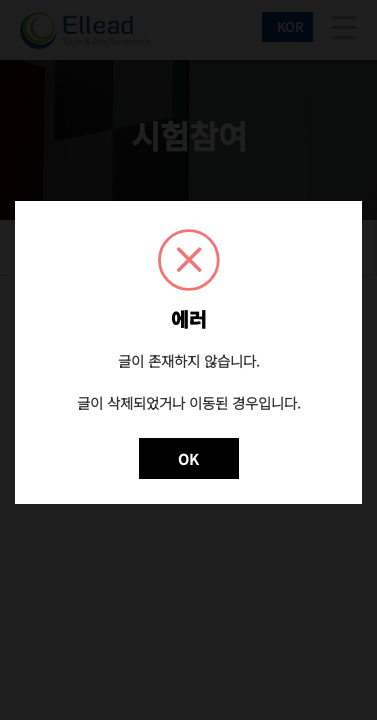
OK (188, 458)
